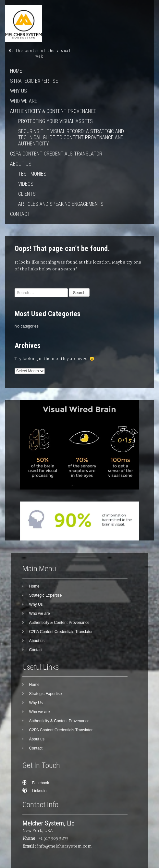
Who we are (24, 101)
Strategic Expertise (34, 81)
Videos (26, 184)
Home (16, 71)
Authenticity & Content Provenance (53, 111)
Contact (20, 214)
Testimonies (32, 174)
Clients (27, 194)
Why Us (18, 91)
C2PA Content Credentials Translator (56, 154)
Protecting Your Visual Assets (55, 121)
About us (21, 164)
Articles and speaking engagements (61, 204)
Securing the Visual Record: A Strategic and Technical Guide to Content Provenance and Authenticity (71, 137)
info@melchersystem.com (64, 846)
